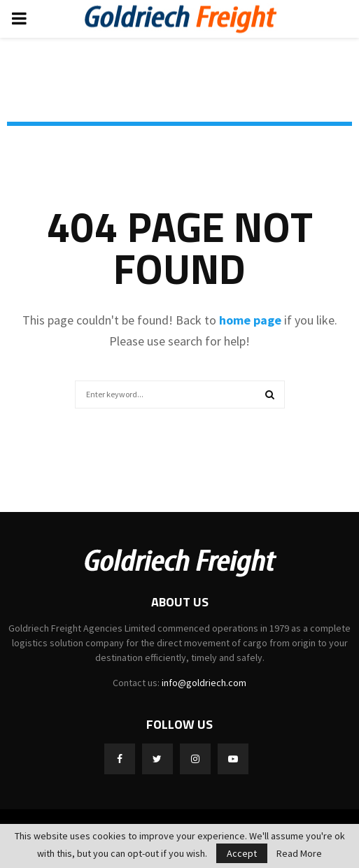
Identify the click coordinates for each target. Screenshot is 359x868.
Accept (242, 853)
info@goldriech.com (204, 683)
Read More (299, 853)
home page (250, 320)
